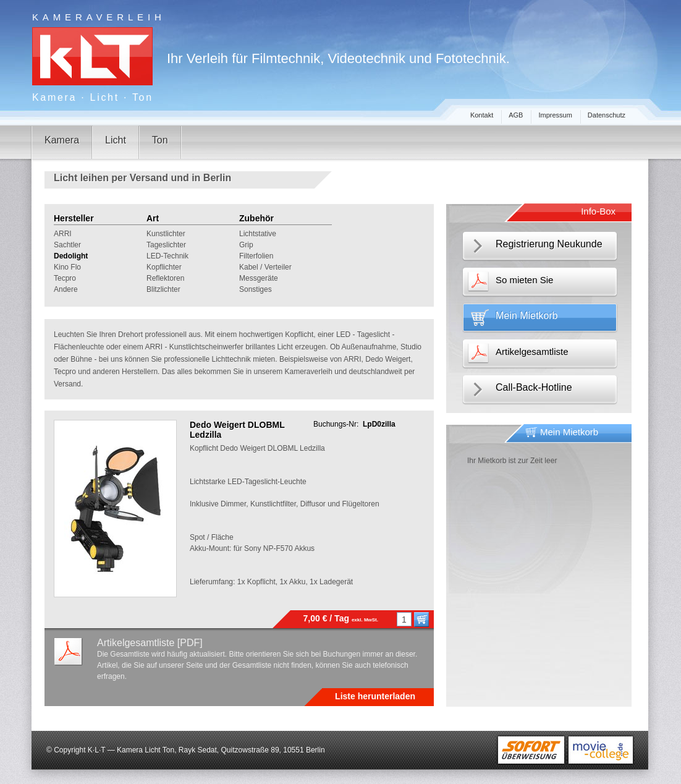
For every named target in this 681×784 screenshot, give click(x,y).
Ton (160, 140)
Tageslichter (166, 245)
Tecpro (65, 278)
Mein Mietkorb (527, 316)
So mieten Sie (524, 280)
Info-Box (598, 211)
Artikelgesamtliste (532, 352)
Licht (116, 140)
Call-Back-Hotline (534, 387)
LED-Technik (167, 256)
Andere (66, 289)
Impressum (555, 115)
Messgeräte (259, 278)
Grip (246, 245)
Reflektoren (165, 278)
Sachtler (67, 245)
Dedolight (71, 256)
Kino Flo (67, 267)
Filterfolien (256, 256)
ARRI (63, 234)
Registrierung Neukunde (549, 244)
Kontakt (482, 115)
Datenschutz (607, 115)
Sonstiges (256, 289)
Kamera (62, 140)
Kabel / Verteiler (265, 267)
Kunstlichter (166, 234)
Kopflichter (164, 267)
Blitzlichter (163, 289)
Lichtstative (258, 234)
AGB (516, 115)
